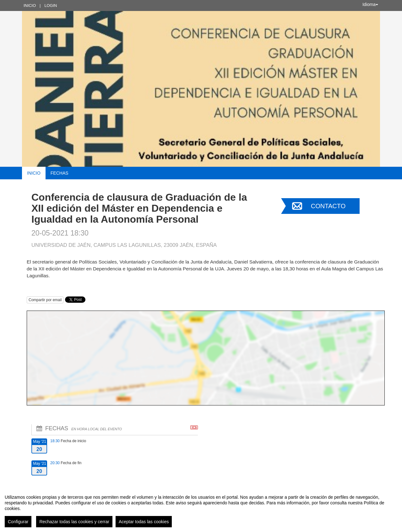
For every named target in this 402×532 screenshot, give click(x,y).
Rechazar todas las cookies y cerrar (74, 522)
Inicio (30, 5)
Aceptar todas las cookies (144, 522)
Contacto (328, 206)
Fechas (60, 173)
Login (51, 5)
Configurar (18, 522)
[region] (201, 508)
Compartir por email (45, 300)
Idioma (370, 4)
